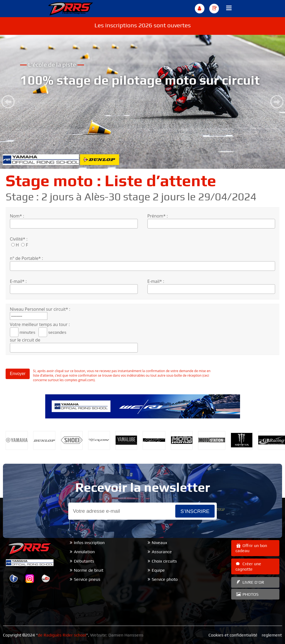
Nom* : (17, 216)
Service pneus (87, 579)
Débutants (84, 561)
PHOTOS (247, 594)
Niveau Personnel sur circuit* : (40, 309)
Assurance (162, 552)
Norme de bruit (89, 570)
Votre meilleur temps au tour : (40, 324)
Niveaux (159, 543)
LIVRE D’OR (250, 582)
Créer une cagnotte (248, 566)
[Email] (122, 511)
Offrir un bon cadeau (251, 548)
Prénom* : (158, 216)
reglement (272, 635)
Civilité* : (19, 239)
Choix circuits (164, 561)
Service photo (165, 579)
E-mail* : (18, 281)
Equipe (158, 570)
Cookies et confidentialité (233, 635)
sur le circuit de (25, 340)
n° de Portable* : (26, 258)
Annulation (84, 552)
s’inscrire (195, 511)
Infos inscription (89, 543)
